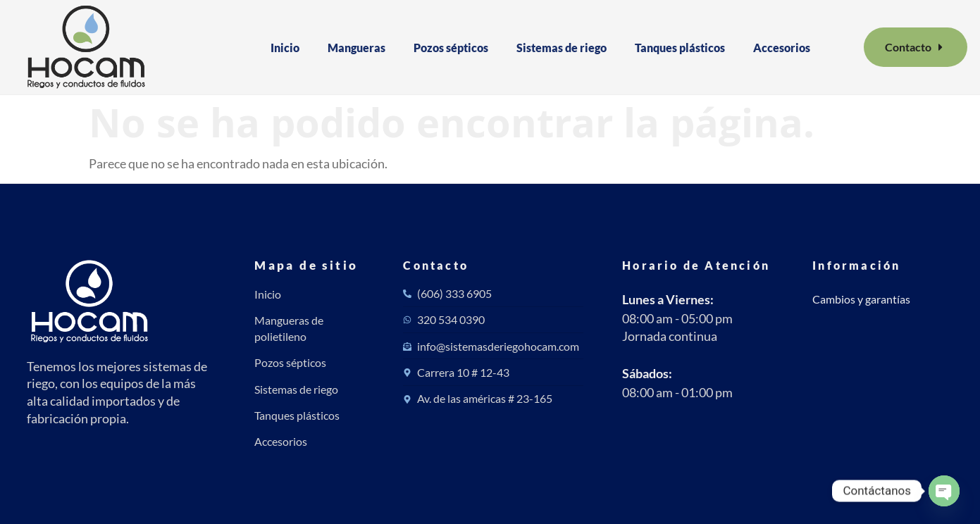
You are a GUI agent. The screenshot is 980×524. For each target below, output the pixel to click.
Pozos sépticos (451, 48)
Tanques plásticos (680, 48)
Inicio (285, 48)
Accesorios (782, 48)
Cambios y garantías (861, 299)
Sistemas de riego (562, 48)
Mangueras (356, 48)
